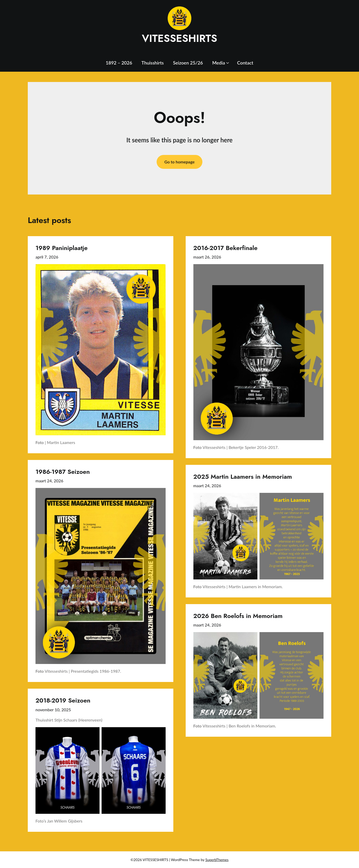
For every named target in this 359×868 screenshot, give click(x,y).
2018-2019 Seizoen (63, 700)
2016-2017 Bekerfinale (226, 248)
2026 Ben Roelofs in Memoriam (238, 616)
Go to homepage (179, 162)
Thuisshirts (153, 63)
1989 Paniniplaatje (62, 248)
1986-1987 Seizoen (63, 472)
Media (219, 63)
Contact (245, 63)
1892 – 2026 (119, 63)
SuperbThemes (217, 860)
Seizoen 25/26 (188, 63)
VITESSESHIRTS (179, 38)
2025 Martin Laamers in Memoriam (243, 477)
